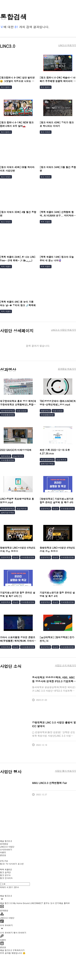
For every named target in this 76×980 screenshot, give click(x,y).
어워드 (3, 887)
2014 (16, 887)
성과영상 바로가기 (67, 369)
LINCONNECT (37, 903)
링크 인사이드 (6, 878)
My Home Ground (21, 903)
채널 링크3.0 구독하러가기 (12, 950)
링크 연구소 (5, 875)
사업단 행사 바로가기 (65, 771)
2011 (11, 887)
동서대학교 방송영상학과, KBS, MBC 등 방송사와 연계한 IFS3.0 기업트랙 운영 (53, 681)
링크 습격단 (5, 872)
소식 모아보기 (6, 933)
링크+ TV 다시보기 (8, 864)
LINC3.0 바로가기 (67, 45)
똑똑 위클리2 (6, 869)
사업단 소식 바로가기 (65, 665)
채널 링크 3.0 (6, 903)
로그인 (21, 864)
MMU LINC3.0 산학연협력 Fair (49, 783)
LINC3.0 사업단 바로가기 (64, 330)
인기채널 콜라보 (62, 903)
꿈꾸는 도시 (49, 903)
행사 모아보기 (20, 933)
